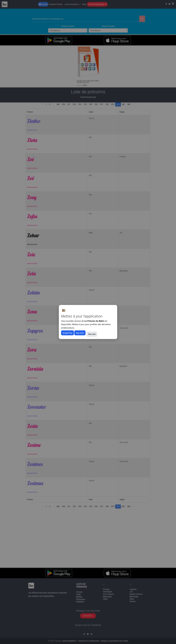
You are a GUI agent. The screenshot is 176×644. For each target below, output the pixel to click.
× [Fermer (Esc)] (173, 3)
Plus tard (92, 334)
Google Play (67, 333)
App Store (80, 333)
